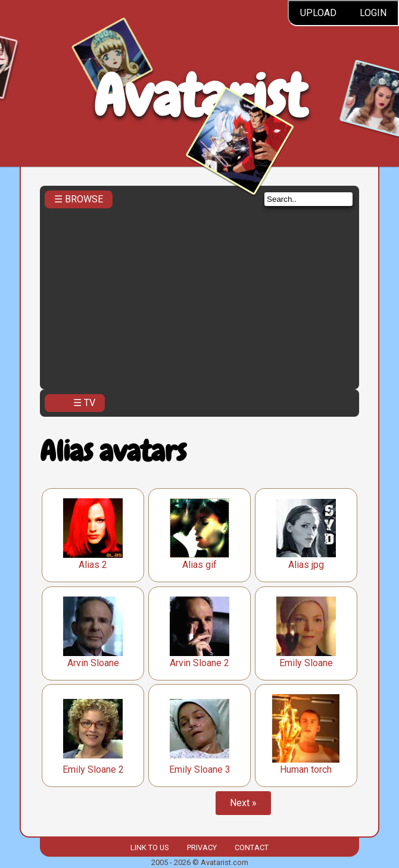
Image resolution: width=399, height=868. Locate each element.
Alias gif (199, 565)
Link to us (149, 847)
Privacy (202, 847)
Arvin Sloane (93, 663)
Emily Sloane (306, 663)
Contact (252, 847)
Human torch (306, 769)
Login (373, 13)
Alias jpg (306, 565)
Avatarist (200, 96)
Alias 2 (93, 565)
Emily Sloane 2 (93, 769)
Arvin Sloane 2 (199, 663)
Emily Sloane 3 (200, 769)
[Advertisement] (199, 295)
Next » (243, 803)
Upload (318, 13)
